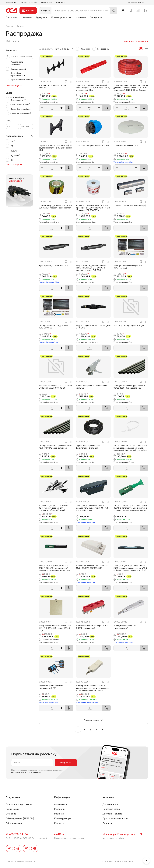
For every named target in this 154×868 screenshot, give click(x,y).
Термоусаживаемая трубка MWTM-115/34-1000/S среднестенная (55, 447)
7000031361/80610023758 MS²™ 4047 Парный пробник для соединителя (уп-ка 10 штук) (53, 508)
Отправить (66, 763)
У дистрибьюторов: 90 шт (49, 702)
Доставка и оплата (28, 2)
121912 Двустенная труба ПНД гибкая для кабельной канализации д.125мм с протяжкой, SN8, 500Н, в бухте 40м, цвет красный (131, 89)
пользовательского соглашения (26, 772)
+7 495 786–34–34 (17, 834)
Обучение (11, 814)
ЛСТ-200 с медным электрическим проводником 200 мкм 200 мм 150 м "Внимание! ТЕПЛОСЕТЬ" (93, 208)
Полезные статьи (112, 809)
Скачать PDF (142, 41)
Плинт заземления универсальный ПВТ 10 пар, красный (92, 627)
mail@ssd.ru (61, 834)
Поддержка (96, 17)
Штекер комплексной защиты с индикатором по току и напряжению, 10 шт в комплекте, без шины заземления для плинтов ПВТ (93, 689)
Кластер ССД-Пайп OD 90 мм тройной (53, 86)
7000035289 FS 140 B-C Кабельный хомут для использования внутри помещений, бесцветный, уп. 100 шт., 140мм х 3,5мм (131, 449)
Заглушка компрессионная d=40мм (93, 145)
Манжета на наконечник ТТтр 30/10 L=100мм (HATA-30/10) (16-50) (55, 387)
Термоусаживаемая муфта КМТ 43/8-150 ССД (128, 267)
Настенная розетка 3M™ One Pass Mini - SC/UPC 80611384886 (92, 567)
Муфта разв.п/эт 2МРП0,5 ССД (53, 265)
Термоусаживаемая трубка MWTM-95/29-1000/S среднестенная (130, 387)
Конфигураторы (63, 818)
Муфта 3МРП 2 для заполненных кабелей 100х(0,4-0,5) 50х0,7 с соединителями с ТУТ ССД (91, 268)
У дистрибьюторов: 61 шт (123, 162)
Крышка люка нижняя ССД (126, 145)
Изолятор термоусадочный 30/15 (129, 326)
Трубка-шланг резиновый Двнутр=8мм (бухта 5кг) (88, 447)
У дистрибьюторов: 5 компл (87, 702)
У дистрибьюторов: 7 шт (48, 342)
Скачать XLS (129, 41)
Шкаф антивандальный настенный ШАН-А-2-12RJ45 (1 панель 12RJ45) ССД (55, 628)
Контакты (61, 2)
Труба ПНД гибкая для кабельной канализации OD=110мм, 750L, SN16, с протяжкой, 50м (93, 88)
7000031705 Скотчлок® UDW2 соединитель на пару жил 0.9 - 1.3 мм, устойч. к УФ (92, 508)
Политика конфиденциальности (20, 861)
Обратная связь (14, 823)
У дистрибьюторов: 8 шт (86, 522)
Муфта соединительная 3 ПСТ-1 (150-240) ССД (93, 327)
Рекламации (12, 809)
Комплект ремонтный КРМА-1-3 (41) (130, 205)
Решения (27, 17)
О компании (12, 17)
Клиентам (81, 17)
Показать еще (93, 720)
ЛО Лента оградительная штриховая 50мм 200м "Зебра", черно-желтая (56, 207)
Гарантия (107, 823)
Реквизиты (11, 2)
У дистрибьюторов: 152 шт (49, 282)
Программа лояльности (115, 818)
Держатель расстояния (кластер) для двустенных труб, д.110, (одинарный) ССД (56, 148)
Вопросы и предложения (19, 804)
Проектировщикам (61, 17)
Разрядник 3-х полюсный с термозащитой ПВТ (51, 687)
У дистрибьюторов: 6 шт (86, 582)
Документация (110, 804)
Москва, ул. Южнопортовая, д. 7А (123, 834)
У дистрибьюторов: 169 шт (124, 642)
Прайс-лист (47, 2)
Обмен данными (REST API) (20, 818)
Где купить (42, 17)
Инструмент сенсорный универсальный (124, 627)
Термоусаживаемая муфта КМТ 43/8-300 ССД (53, 327)
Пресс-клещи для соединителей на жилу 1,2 (92, 387)
